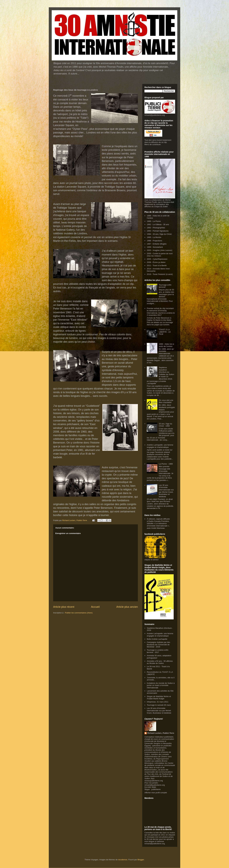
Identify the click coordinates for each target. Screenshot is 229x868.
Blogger (141, 860)
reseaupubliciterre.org (154, 781)
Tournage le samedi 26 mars (159, 705)
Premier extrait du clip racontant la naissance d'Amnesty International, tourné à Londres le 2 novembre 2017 (161, 312)
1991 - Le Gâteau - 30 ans (158, 224)
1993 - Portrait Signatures (158, 231)
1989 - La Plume (154, 221)
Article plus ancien (127, 607)
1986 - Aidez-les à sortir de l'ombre (166, 345)
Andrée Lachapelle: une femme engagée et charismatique (160, 446)
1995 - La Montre (154, 237)
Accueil (95, 607)
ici (145, 837)
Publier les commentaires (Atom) (79, 613)
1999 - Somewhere (155, 247)
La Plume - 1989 (166, 464)
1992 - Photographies (156, 228)
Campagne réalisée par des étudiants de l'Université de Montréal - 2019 (158, 645)
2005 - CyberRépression (157, 259)
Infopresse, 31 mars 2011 (158, 702)
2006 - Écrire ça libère (156, 262)
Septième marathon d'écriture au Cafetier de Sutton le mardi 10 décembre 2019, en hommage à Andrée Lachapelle (160, 375)
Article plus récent (64, 607)
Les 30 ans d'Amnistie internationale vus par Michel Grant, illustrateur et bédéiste (166, 491)
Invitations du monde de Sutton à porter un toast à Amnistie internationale (161, 685)
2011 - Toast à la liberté (157, 265)
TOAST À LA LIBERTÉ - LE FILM (165, 332)
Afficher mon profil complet (156, 793)
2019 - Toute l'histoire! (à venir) (160, 274)
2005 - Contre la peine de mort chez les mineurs (160, 255)
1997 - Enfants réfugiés (157, 244)
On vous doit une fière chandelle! (166, 401)
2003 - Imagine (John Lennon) (159, 250)
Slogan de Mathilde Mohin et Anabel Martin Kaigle (159, 698)
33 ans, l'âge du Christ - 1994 (165, 425)
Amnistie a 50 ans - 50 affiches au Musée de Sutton (160, 662)
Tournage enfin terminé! (165, 286)
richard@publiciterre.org (155, 115)
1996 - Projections (154, 241)
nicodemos (123, 860)
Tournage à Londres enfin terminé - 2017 (158, 651)
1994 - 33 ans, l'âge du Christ (159, 234)
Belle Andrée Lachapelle (157, 639)
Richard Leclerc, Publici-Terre (161, 733)
